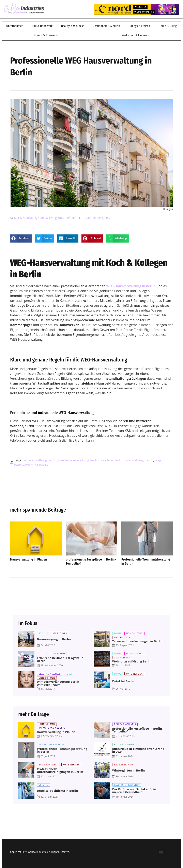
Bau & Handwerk (42, 26)
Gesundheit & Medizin (106, 26)
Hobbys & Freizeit (139, 26)
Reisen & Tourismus (46, 35)
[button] (21, 238)
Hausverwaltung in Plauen (29, 559)
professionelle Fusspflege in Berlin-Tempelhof (91, 561)
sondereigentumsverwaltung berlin (127, 460)
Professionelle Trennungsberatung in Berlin (146, 561)
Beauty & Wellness (73, 26)
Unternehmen (15, 26)
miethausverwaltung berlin (78, 460)
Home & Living (168, 26)
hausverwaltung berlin (40, 460)
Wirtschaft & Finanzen (136, 35)
